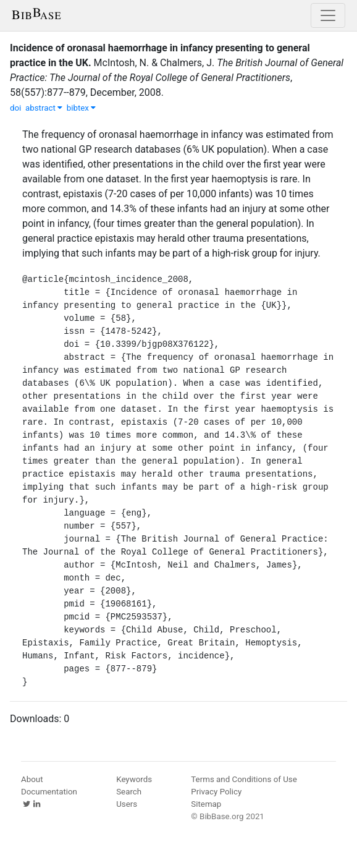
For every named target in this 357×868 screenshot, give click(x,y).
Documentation (49, 792)
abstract (44, 108)
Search (129, 792)
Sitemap (206, 804)
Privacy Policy (216, 792)
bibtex (82, 108)
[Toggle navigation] (328, 15)
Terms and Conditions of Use (244, 779)
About (32, 779)
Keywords (134, 779)
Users (127, 804)
